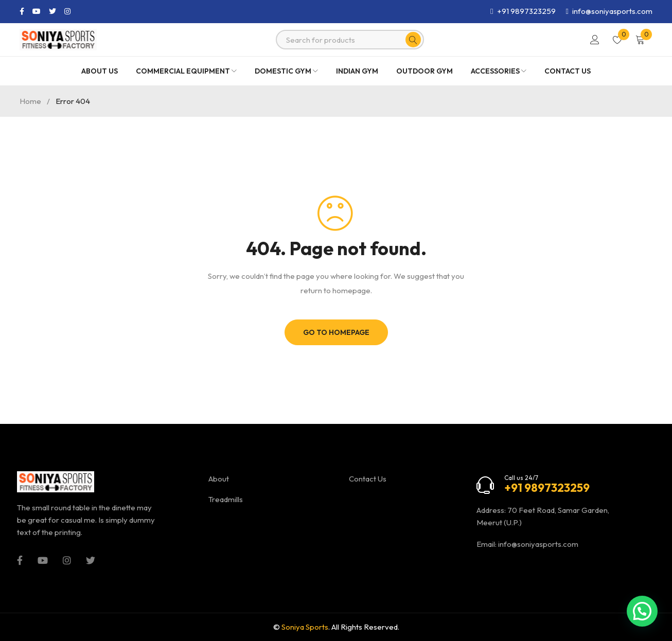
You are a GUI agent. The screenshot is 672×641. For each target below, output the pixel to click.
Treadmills (226, 499)
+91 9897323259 (526, 11)
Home (30, 101)
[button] (642, 611)
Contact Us (368, 479)
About (219, 479)
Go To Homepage (336, 332)
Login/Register (595, 40)
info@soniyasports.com (538, 544)
